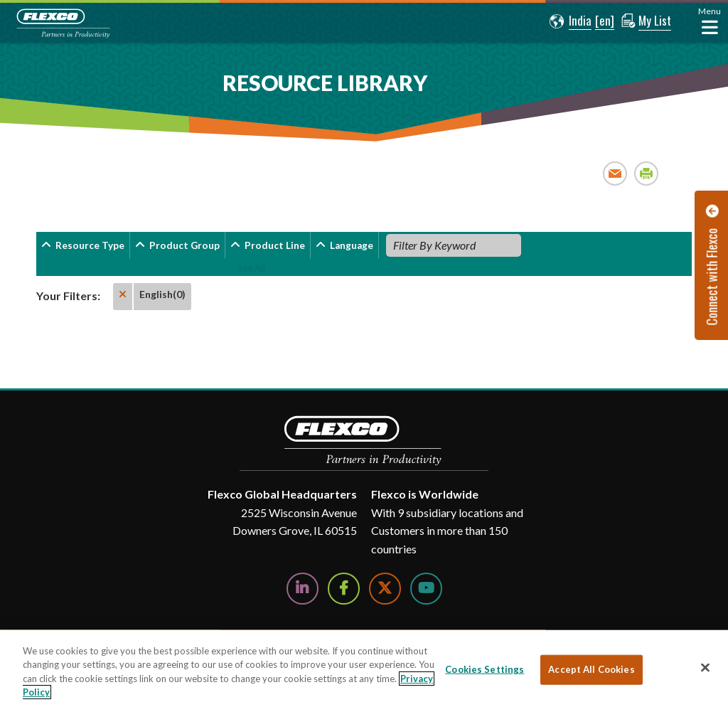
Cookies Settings (485, 669)
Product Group (184, 245)
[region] (364, 669)
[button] (570, 21)
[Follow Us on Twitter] (385, 589)
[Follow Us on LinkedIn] (303, 589)
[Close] (705, 667)
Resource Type (90, 245)
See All (251, 268)
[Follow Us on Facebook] (344, 589)
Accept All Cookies (591, 669)
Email (615, 173)
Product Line (275, 245)
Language (352, 245)
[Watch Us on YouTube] (426, 589)
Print (647, 173)
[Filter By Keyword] (454, 245)
